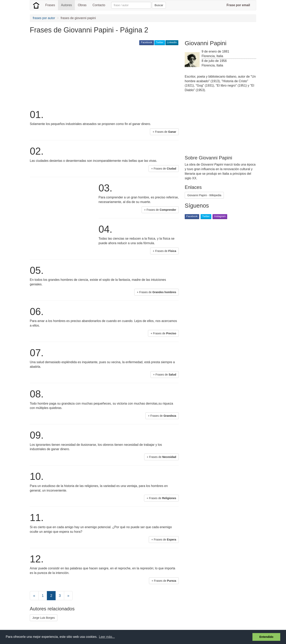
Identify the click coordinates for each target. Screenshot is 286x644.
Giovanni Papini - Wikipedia (204, 195)
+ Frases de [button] (164, 132)
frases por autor (44, 18)
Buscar (159, 5)
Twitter (160, 42)
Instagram (220, 216)
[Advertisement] (102, 77)
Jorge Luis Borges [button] (44, 618)
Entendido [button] (266, 637)
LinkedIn (172, 42)
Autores (66, 5)
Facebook (146, 42)
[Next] (68, 596)
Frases (50, 5)
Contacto (99, 5)
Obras (82, 5)
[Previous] (34, 596)
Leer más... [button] (107, 637)
